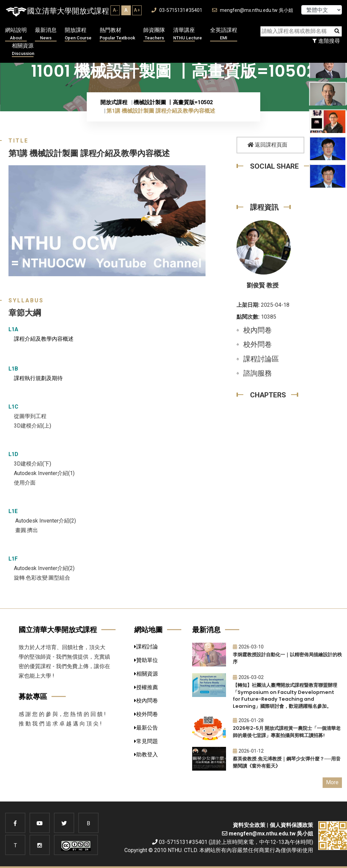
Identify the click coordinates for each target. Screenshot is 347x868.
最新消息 (46, 34)
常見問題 (146, 741)
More (332, 782)
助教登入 (146, 754)
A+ (137, 10)
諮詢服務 (258, 373)
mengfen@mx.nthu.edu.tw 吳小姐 (253, 10)
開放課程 (78, 34)
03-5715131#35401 (177, 10)
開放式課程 (114, 102)
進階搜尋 (326, 41)
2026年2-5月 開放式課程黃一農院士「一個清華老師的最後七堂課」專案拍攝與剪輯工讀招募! (287, 732)
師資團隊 (154, 34)
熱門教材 (117, 34)
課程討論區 (261, 359)
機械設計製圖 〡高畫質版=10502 (173, 102)
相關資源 (23, 50)
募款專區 (33, 696)
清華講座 (188, 34)
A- (115, 10)
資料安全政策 (249, 825)
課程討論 (146, 647)
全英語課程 (224, 34)
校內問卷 (258, 330)
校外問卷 (258, 344)
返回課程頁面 (267, 145)
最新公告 (146, 728)
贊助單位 (146, 660)
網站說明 (16, 34)
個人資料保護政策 (291, 825)
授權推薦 (146, 687)
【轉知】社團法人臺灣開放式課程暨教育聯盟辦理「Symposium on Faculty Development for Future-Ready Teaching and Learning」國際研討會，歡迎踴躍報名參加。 (285, 696)
